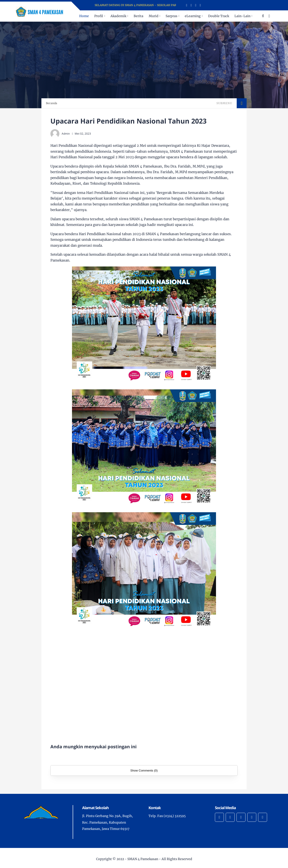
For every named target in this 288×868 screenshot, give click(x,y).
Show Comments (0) (144, 770)
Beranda (52, 103)
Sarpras (171, 16)
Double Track (219, 16)
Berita (138, 16)
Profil (99, 16)
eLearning (193, 16)
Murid (154, 16)
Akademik (118, 16)
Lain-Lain (242, 16)
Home (84, 16)
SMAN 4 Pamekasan (143, 859)
